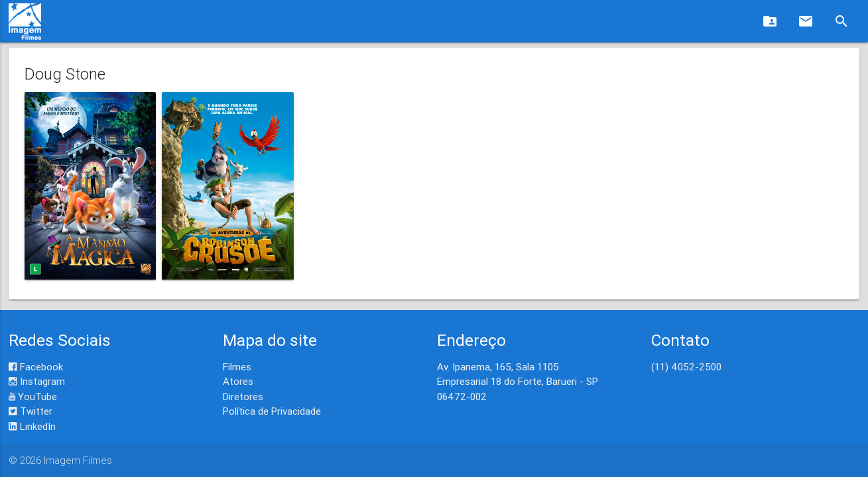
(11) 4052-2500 (686, 367)
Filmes (237, 367)
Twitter (31, 411)
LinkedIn (32, 426)
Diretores (243, 397)
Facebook (36, 367)
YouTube (33, 397)
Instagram (37, 381)
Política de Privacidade (272, 411)
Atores (238, 381)
